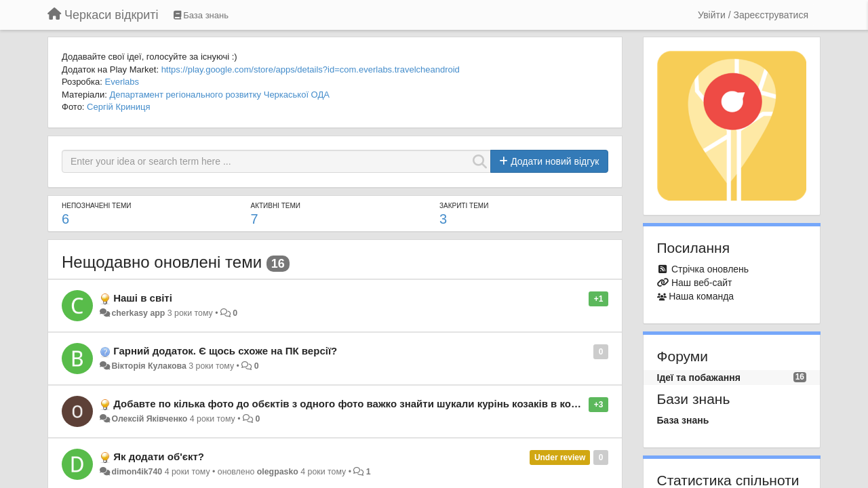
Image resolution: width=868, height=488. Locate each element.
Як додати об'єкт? (159, 456)
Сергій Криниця (118, 107)
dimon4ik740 (137, 472)
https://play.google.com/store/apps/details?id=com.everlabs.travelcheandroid (311, 69)
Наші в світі (143, 298)
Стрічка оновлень (710, 269)
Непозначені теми (96, 206)
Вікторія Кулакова (149, 366)
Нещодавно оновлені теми (162, 262)
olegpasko (278, 472)
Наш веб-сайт (702, 283)
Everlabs (122, 82)
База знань (683, 420)
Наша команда (701, 296)
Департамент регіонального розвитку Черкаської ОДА (219, 95)
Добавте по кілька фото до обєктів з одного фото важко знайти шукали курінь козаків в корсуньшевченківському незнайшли (430, 404)
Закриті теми (464, 206)
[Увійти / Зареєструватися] (753, 15)
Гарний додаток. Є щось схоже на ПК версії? (225, 351)
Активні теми (275, 206)
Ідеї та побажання (699, 378)
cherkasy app (138, 313)
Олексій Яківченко (149, 419)
